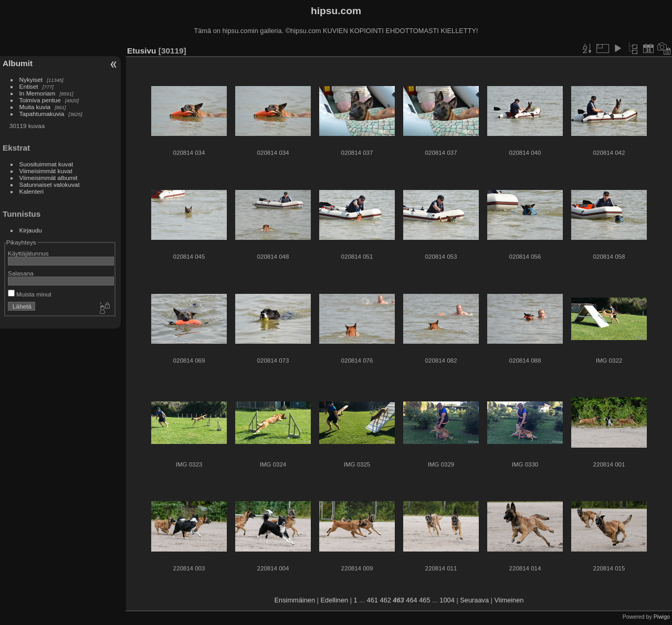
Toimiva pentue (40, 100)
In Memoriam (38, 93)
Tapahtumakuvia (42, 114)
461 (372, 600)
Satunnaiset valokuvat (50, 184)
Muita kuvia (35, 107)
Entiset (29, 86)
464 (411, 600)
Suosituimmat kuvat (46, 164)
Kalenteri (31, 191)
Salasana (21, 273)
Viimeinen (509, 600)
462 (385, 600)
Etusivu (141, 51)
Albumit (18, 63)
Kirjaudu (31, 230)
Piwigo (662, 617)
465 (424, 600)
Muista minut (30, 294)
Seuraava (474, 600)
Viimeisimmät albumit (49, 178)
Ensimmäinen (295, 600)
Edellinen (335, 600)
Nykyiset (31, 80)
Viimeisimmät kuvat (46, 171)
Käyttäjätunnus (28, 253)
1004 (447, 600)
